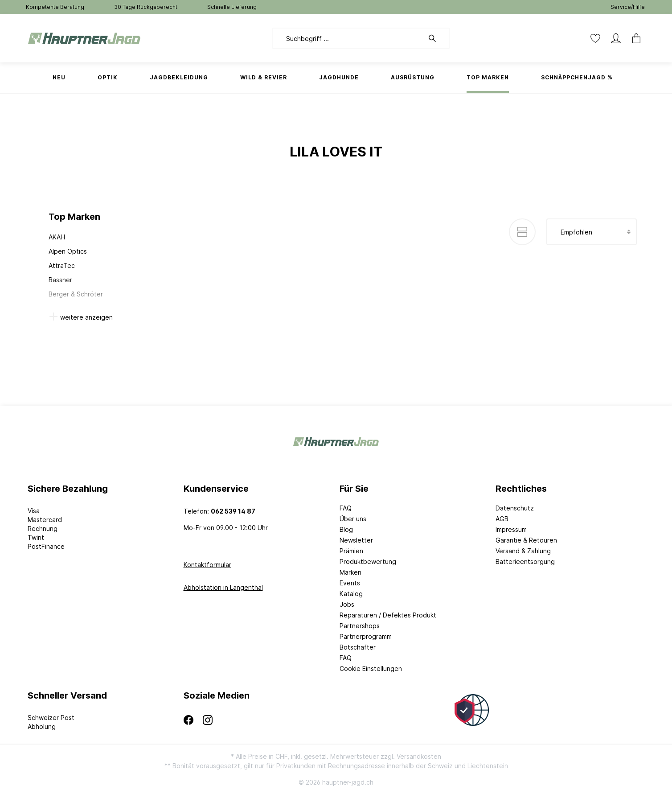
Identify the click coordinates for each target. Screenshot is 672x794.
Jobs (347, 604)
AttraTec (62, 265)
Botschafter (358, 647)
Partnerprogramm (366, 636)
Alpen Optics (68, 251)
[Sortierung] (592, 232)
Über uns (353, 519)
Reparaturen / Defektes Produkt (388, 615)
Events (350, 583)
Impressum (511, 529)
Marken (350, 572)
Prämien (351, 551)
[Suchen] (437, 38)
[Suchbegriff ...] (348, 38)
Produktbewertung (368, 562)
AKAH (57, 237)
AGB (502, 519)
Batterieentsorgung (525, 562)
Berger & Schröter (76, 294)
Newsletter (356, 540)
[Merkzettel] (595, 38)
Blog (346, 529)
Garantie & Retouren (526, 540)
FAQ (346, 508)
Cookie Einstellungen (371, 669)
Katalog (351, 594)
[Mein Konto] (616, 38)
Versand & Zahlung (523, 551)
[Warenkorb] (634, 38)
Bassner (60, 280)
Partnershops (360, 626)
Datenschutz (515, 508)
